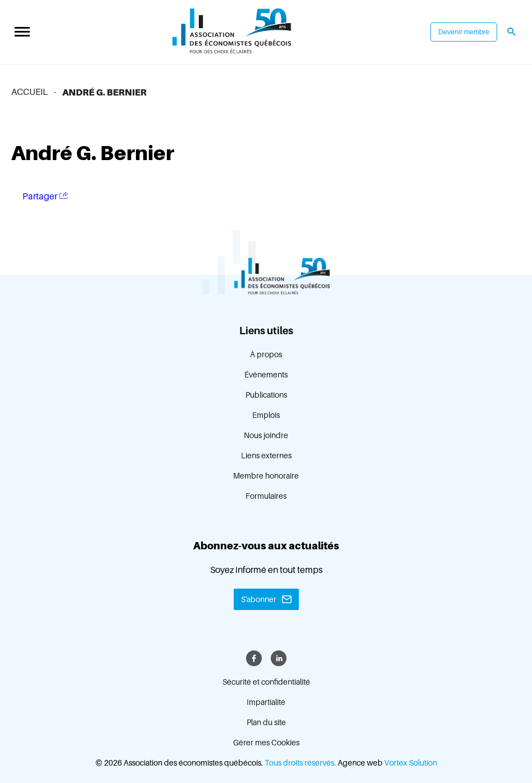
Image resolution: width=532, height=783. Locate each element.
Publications (266, 395)
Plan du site (266, 722)
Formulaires (266, 496)
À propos (266, 354)
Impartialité (266, 702)
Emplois (266, 415)
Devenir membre (464, 32)
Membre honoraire (266, 476)
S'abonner (259, 599)
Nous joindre (266, 435)
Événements (266, 375)
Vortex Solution (411, 763)
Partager (45, 196)
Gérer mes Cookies (266, 743)
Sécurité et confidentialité (266, 682)
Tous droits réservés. (300, 763)
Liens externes (266, 456)
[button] (22, 32)
